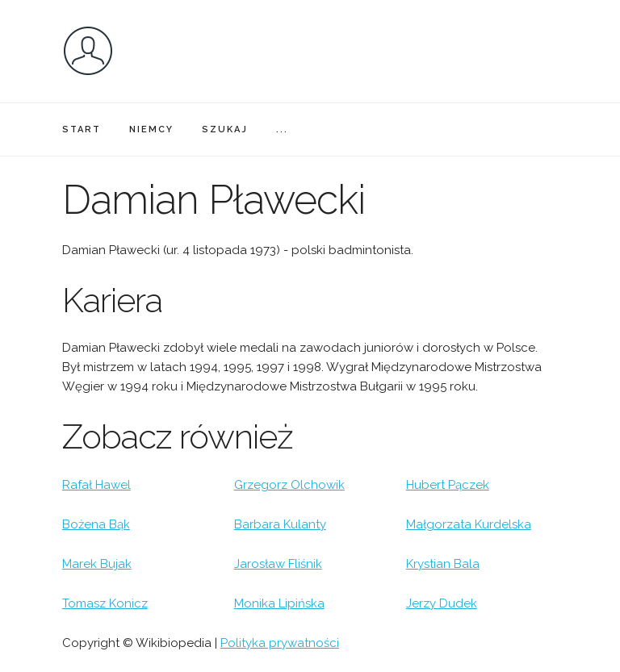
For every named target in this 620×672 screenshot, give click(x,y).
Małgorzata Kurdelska (469, 524)
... (282, 129)
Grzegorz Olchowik (289, 485)
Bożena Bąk (96, 524)
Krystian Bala (443, 564)
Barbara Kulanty (280, 524)
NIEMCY (151, 129)
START (82, 129)
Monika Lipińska (279, 603)
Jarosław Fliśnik (278, 564)
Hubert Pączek (448, 485)
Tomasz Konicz (105, 603)
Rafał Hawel (96, 485)
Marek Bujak (97, 564)
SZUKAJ (225, 129)
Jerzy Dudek (442, 603)
